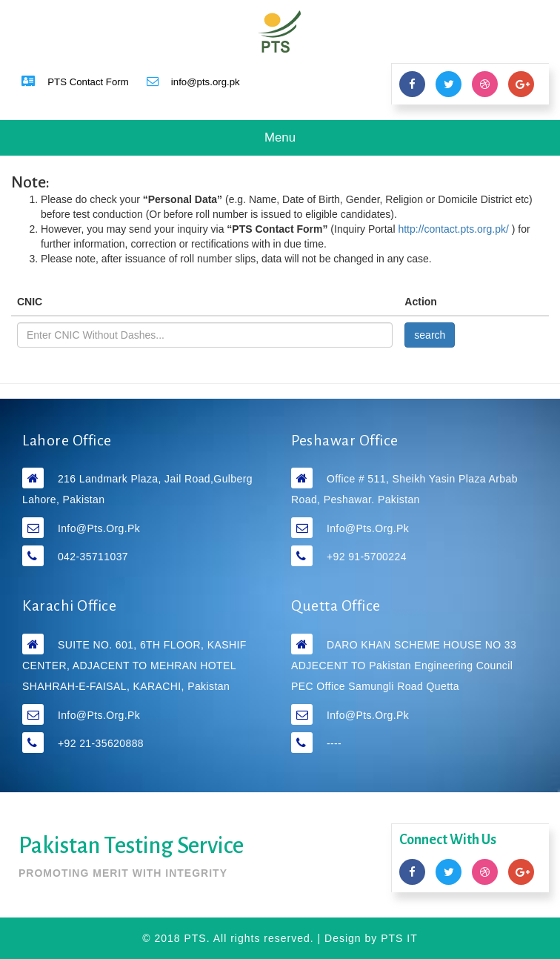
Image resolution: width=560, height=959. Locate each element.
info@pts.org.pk (99, 528)
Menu (292, 142)
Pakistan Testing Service (131, 846)
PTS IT (399, 938)
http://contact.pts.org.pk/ (454, 229)
